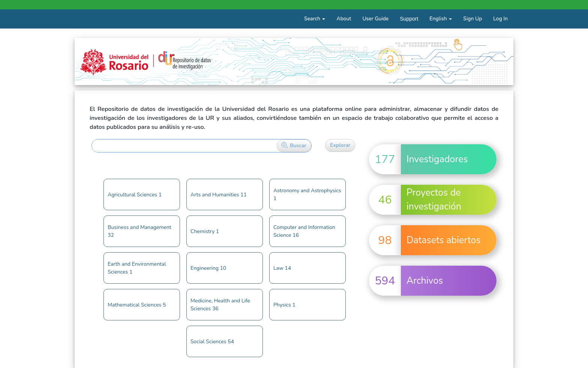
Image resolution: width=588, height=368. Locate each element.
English (441, 19)
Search (315, 19)
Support (409, 19)
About (344, 19)
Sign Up (472, 19)
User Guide (375, 19)
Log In (500, 19)
